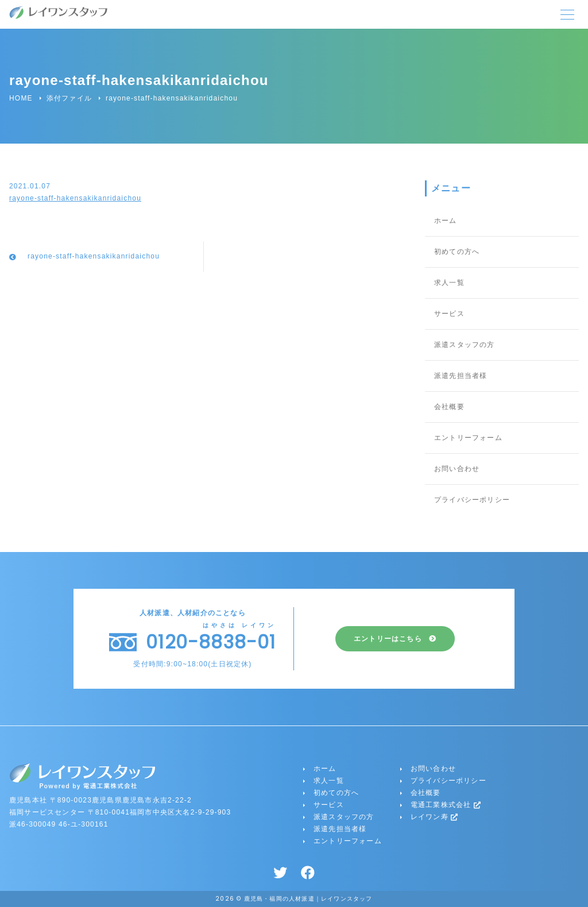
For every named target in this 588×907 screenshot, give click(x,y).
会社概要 (449, 407)
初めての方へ (457, 252)
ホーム (446, 221)
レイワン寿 (435, 817)
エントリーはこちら (388, 639)
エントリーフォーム (468, 438)
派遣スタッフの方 (465, 345)
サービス (449, 314)
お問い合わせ (457, 469)
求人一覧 (449, 283)
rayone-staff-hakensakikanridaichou (75, 198)
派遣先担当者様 (461, 376)
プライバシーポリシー (472, 500)
